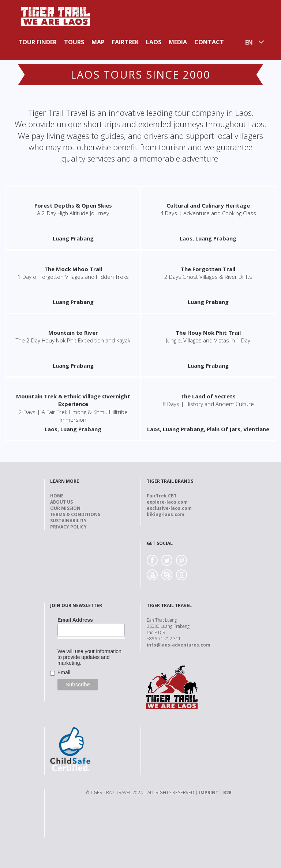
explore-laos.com (167, 502)
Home (57, 496)
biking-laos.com (166, 514)
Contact (209, 42)
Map (98, 42)
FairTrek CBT (162, 496)
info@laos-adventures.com (179, 645)
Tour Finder (38, 42)
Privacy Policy (68, 527)
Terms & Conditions (75, 514)
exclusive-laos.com (169, 508)
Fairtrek (125, 42)
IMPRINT (209, 793)
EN (249, 42)
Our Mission (65, 508)
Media (178, 42)
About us (61, 502)
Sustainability (68, 521)
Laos (154, 42)
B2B (227, 793)
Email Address (75, 620)
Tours (74, 42)
